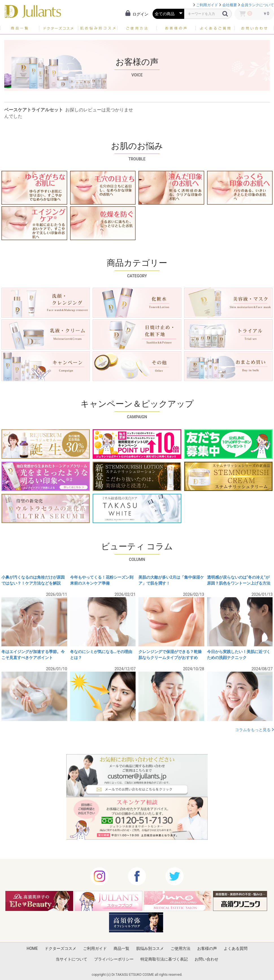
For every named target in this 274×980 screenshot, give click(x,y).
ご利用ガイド (207, 5)
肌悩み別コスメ (150, 948)
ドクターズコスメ (60, 948)
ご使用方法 (181, 948)
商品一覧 (121, 948)
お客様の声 (207, 948)
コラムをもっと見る (255, 730)
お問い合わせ (206, 959)
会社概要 (230, 5)
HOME (32, 948)
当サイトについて (71, 959)
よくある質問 (236, 948)
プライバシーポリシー (114, 959)
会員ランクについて (257, 5)
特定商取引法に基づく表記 (164, 959)
